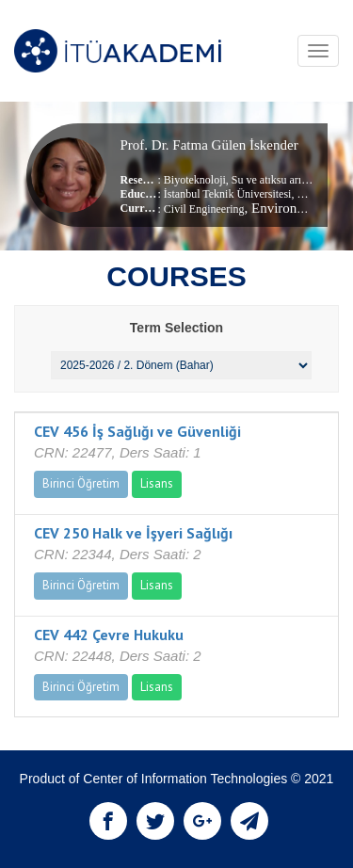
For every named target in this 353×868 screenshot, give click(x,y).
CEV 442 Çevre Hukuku (109, 635)
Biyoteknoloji (195, 180)
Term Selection (176, 328)
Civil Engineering (204, 209)
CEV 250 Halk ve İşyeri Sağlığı (133, 533)
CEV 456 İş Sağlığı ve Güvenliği (137, 431)
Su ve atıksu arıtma (273, 180)
